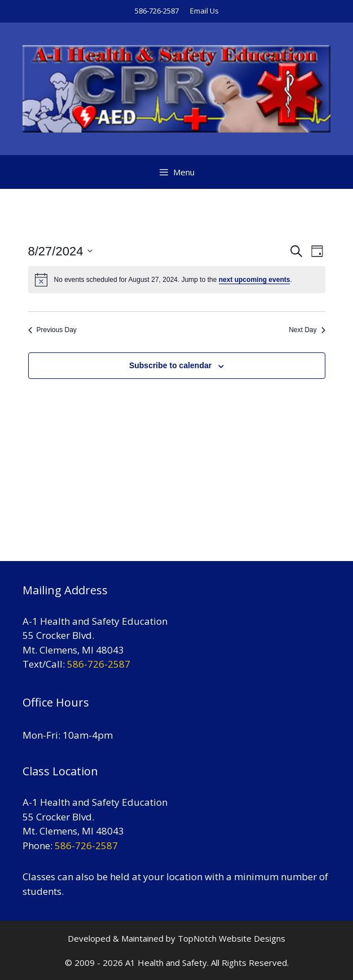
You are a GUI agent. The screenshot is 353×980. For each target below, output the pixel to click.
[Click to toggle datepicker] (61, 251)
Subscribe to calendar (170, 365)
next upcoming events (255, 280)
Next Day (307, 330)
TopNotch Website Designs (231, 938)
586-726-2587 (157, 11)
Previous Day (52, 330)
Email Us (204, 11)
